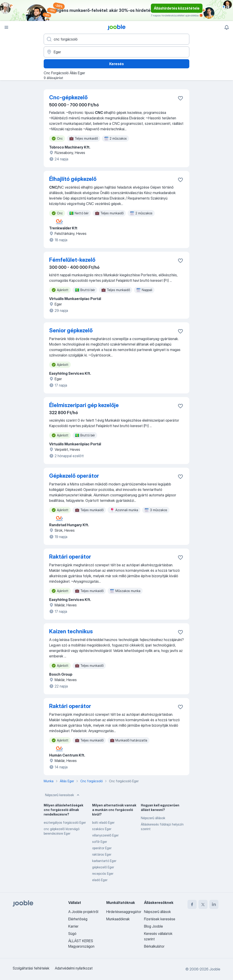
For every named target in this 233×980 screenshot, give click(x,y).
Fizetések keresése (160, 919)
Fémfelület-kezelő (72, 260)
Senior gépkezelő (71, 330)
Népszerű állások (153, 818)
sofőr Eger (100, 842)
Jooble (215, 969)
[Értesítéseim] (227, 27)
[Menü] (6, 27)
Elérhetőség (78, 919)
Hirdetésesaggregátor (124, 912)
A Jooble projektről (83, 912)
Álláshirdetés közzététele (177, 8)
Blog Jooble (153, 926)
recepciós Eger (103, 874)
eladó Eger (100, 880)
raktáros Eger (102, 854)
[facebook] (192, 904)
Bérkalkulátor (154, 946)
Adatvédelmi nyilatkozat (74, 968)
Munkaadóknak (118, 919)
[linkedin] (214, 904)
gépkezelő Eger (103, 867)
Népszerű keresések (63, 795)
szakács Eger (102, 829)
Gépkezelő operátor (74, 476)
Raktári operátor (70, 557)
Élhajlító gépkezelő (73, 179)
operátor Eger (102, 848)
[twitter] (203, 904)
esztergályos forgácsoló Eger (65, 822)
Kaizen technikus (71, 631)
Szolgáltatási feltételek (31, 968)
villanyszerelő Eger (105, 835)
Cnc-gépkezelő (68, 97)
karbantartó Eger (104, 861)
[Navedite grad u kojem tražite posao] (116, 52)
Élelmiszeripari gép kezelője (84, 405)
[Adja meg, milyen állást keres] (116, 39)
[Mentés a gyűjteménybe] (180, 98)
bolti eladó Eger (103, 822)
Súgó (72, 934)
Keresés (116, 64)
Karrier (73, 926)
